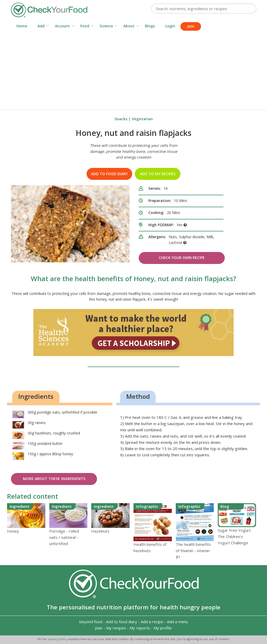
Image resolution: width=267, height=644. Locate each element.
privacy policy (58, 639)
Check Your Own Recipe (182, 258)
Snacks (121, 119)
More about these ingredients (54, 479)
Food (85, 26)
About (129, 26)
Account (62, 26)
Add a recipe (152, 622)
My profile (163, 628)
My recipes (116, 628)
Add (41, 26)
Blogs (150, 26)
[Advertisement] (133, 71)
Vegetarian (142, 119)
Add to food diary (109, 174)
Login (170, 26)
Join (191, 26)
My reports (140, 628)
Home (22, 26)
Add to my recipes (158, 174)
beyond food (91, 622)
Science (106, 26)
